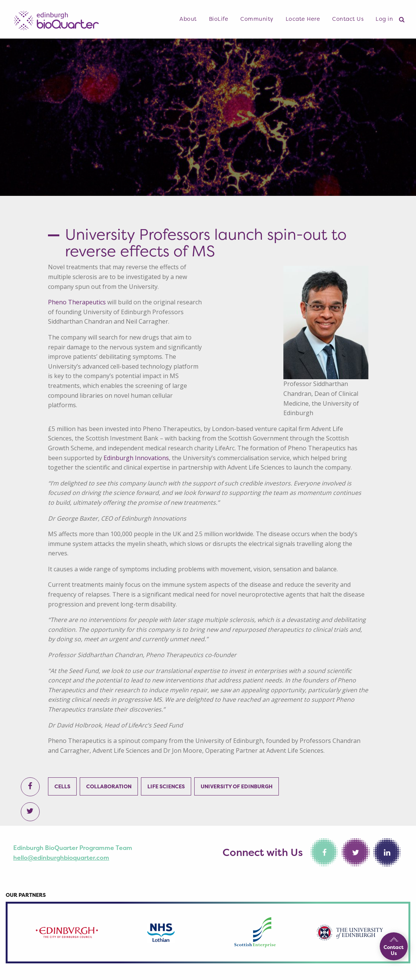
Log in (384, 19)
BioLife (219, 19)
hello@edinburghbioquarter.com (61, 857)
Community (257, 19)
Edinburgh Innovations (136, 458)
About (188, 19)
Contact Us (348, 19)
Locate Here (303, 19)
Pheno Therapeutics (77, 302)
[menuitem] (188, 19)
